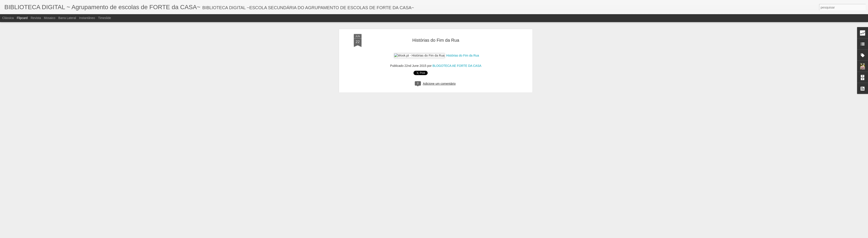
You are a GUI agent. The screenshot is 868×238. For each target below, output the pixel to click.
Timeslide (105, 18)
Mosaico (50, 18)
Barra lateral (67, 18)
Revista (36, 18)
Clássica (8, 18)
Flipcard (22, 18)
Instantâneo (87, 18)
